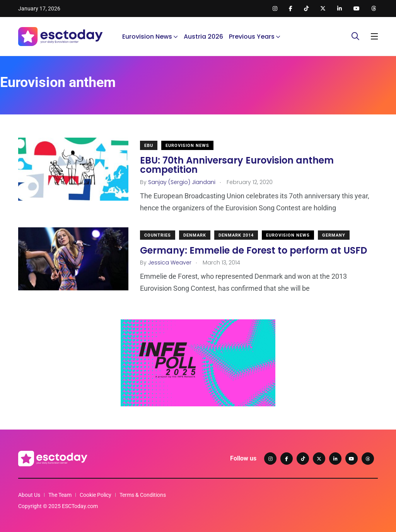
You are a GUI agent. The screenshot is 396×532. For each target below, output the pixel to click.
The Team (60, 495)
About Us (29, 495)
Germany (334, 235)
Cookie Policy (96, 495)
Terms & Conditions (143, 495)
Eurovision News (147, 37)
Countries (158, 235)
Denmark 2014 (236, 235)
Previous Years (252, 37)
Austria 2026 (203, 37)
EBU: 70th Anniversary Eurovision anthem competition (237, 165)
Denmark (195, 235)
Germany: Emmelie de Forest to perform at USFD (253, 250)
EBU (149, 146)
